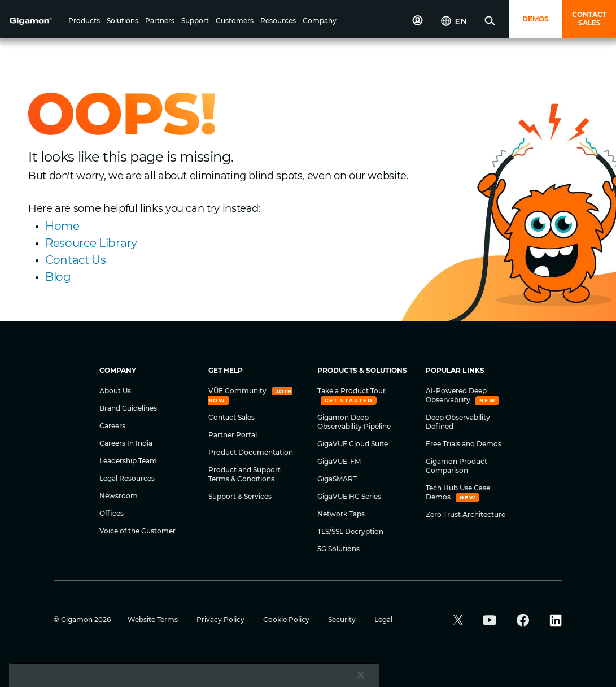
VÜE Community (238, 391)
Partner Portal (233, 435)
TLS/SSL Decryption (350, 531)
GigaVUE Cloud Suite (353, 444)
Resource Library (91, 243)
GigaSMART (337, 479)
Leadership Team (128, 461)
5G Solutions (338, 549)
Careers (112, 426)
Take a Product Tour (351, 391)
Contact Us (76, 260)
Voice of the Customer (137, 531)
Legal (383, 619)
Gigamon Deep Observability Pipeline (354, 422)
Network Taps (341, 514)
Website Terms (154, 619)
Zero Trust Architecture (466, 514)
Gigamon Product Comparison (456, 466)
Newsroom (119, 496)
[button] (84, 21)
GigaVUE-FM (339, 461)
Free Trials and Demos (464, 444)
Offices (112, 513)
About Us (115, 391)
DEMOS (536, 19)
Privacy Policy (221, 619)
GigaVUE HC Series (349, 496)
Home (62, 226)
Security (343, 619)
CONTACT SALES (589, 19)
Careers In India (126, 443)
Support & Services (240, 496)
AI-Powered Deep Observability (456, 395)
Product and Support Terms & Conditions (244, 474)
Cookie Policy (287, 619)
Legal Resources (127, 478)
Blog (58, 277)
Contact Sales (231, 417)
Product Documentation (251, 452)
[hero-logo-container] (36, 20)
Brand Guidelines (128, 408)
